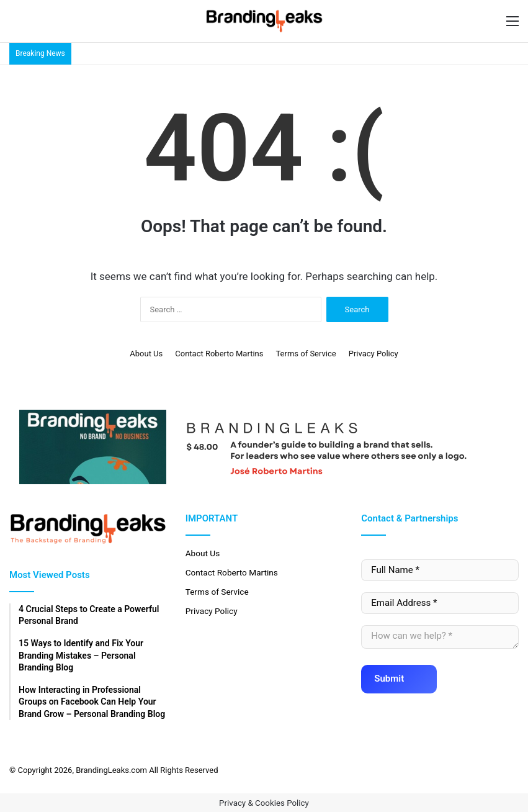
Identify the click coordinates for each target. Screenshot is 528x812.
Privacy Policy (374, 354)
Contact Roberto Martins (219, 354)
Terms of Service (306, 354)
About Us (146, 354)
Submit (396, 674)
